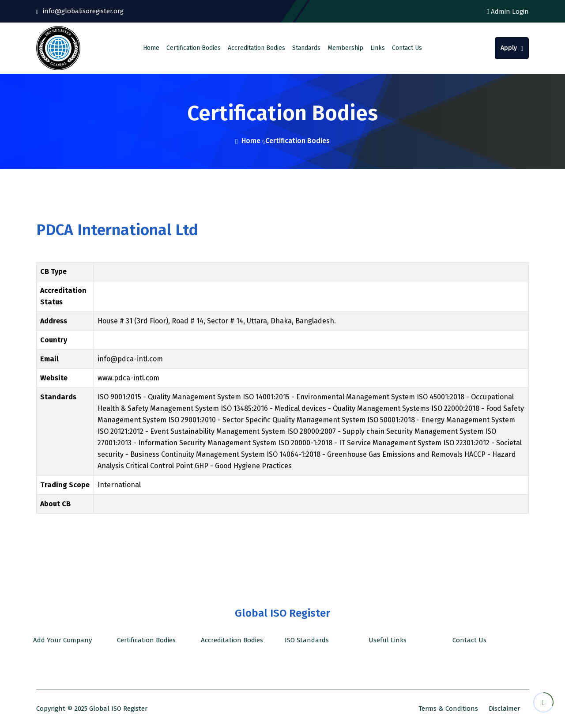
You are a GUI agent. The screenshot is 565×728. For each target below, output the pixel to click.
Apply (512, 48)
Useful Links (386, 640)
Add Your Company (61, 640)
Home (151, 48)
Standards (306, 48)
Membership (345, 48)
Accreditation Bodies (256, 48)
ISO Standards (305, 640)
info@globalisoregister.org (82, 11)
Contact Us (407, 48)
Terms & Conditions (448, 709)
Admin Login (508, 11)
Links (378, 48)
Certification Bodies (194, 48)
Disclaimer (504, 709)
